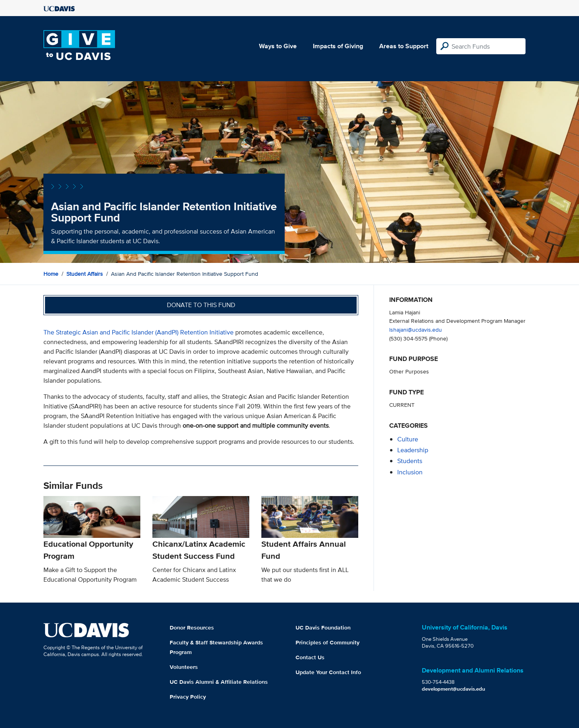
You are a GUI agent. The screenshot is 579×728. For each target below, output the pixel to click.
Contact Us (310, 657)
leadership (413, 450)
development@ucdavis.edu (454, 689)
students (410, 461)
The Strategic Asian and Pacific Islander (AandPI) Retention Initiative (139, 332)
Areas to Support (404, 46)
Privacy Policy (188, 697)
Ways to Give (278, 46)
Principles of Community (327, 642)
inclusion (410, 472)
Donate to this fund (201, 305)
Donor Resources (192, 628)
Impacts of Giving (338, 46)
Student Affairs (85, 274)
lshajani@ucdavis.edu (416, 329)
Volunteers (184, 667)
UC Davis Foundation (323, 628)
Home (51, 274)
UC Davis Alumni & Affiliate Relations (219, 682)
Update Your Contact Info (328, 672)
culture (408, 439)
